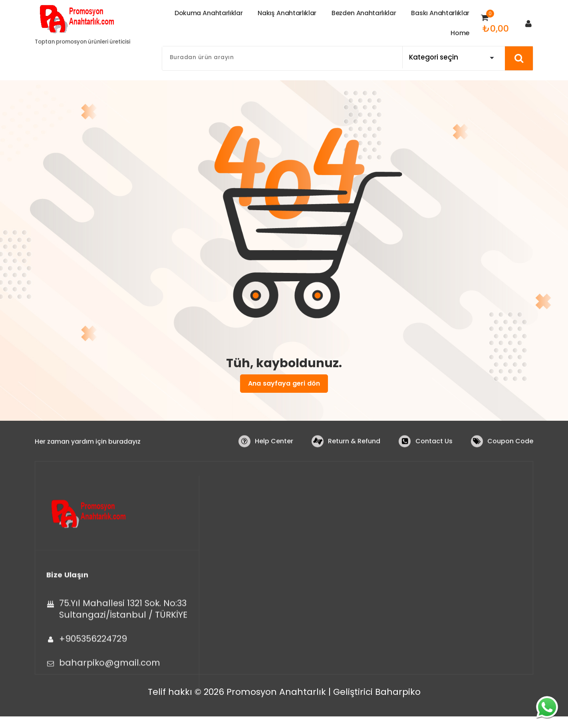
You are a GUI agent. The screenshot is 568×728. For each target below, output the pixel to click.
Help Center (273, 449)
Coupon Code (510, 449)
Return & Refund (354, 449)
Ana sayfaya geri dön (284, 384)
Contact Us (434, 449)
